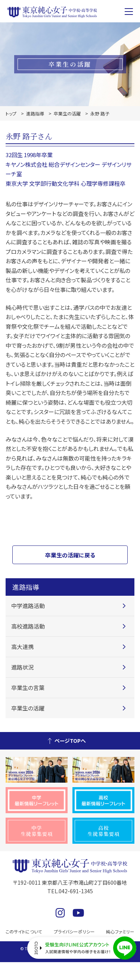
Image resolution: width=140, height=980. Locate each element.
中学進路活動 (28, 606)
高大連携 (22, 647)
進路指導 (35, 113)
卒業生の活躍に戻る (70, 555)
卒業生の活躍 (67, 113)
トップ (11, 113)
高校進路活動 (28, 626)
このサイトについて (25, 931)
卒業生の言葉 (28, 688)
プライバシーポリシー (74, 931)
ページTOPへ (70, 741)
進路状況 (22, 667)
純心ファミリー (119, 931)
